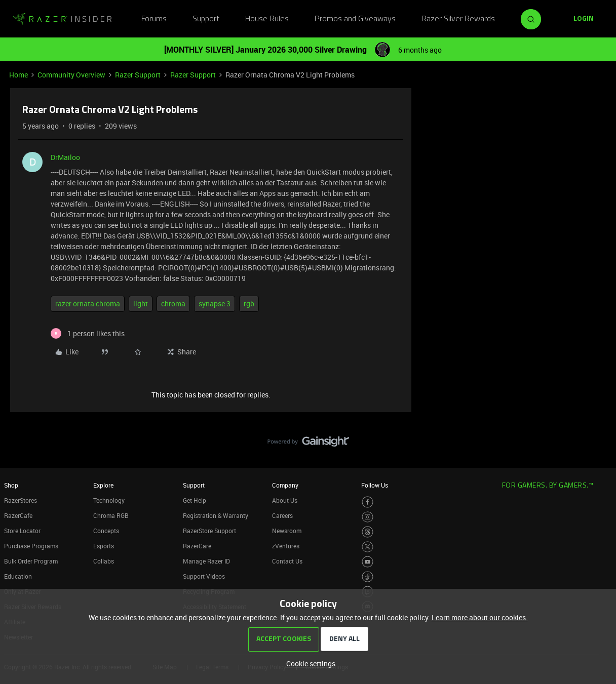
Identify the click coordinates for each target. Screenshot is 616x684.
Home (18, 75)
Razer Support (138, 75)
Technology (109, 500)
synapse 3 (215, 304)
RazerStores (21, 500)
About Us (285, 500)
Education (18, 576)
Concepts (106, 531)
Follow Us (375, 485)
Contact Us (287, 561)
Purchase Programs (31, 546)
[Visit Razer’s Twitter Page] (368, 547)
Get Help (195, 500)
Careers (282, 515)
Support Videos (204, 576)
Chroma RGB (111, 515)
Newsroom (287, 531)
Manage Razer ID (206, 561)
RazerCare (197, 546)
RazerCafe (18, 515)
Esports (104, 546)
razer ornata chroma (88, 304)
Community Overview (71, 75)
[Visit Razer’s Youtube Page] (368, 562)
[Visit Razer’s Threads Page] (368, 532)
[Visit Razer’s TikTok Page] (368, 577)
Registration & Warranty (216, 515)
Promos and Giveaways (355, 19)
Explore (103, 485)
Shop (11, 485)
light (141, 304)
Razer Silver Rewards (458, 19)
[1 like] (88, 333)
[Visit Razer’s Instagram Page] (368, 517)
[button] (584, 19)
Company (285, 485)
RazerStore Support (209, 531)
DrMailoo (65, 157)
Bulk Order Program (31, 561)
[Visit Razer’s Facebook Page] (368, 502)
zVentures (286, 546)
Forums (154, 19)
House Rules (267, 19)
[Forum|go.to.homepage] (62, 19)
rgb (249, 304)
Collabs (104, 561)
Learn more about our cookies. (480, 617)
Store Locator (22, 531)
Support (206, 19)
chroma (173, 304)
